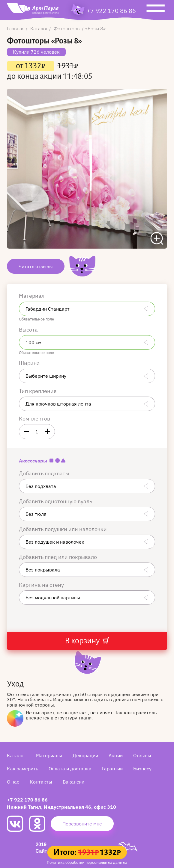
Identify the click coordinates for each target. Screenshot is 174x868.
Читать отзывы (36, 266)
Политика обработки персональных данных (87, 862)
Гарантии (112, 769)
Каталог (16, 755)
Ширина (30, 363)
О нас (13, 782)
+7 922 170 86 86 (111, 11)
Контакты (41, 782)
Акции (116, 755)
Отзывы (142, 755)
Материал (32, 296)
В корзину (87, 641)
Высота (29, 330)
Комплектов (34, 419)
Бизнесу (142, 769)
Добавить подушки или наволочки (63, 529)
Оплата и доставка (70, 769)
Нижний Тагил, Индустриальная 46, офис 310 (61, 807)
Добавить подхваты (45, 473)
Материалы (49, 755)
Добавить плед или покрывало (58, 557)
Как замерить (22, 769)
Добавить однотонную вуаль (56, 501)
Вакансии (73, 782)
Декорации (85, 755)
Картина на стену (42, 585)
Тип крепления (38, 391)
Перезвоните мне (82, 824)
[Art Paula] (33, 10)
